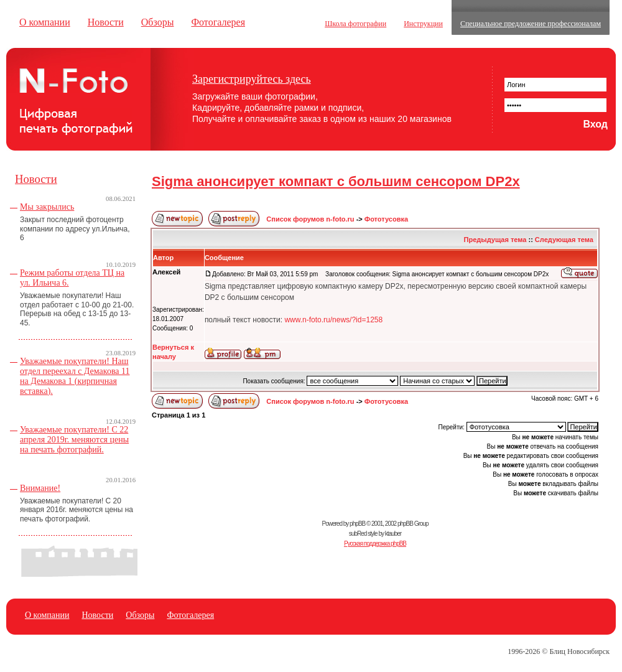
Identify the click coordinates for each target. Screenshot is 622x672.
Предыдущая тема (495, 240)
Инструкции (423, 24)
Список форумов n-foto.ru (310, 219)
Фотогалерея (218, 22)
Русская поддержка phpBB (375, 544)
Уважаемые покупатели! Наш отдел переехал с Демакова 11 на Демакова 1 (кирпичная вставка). (75, 376)
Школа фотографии (355, 24)
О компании (45, 22)
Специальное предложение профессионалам (531, 24)
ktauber (393, 534)
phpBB (357, 524)
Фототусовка (386, 219)
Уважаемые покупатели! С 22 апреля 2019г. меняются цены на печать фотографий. (74, 440)
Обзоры (158, 22)
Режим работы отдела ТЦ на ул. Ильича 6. (72, 278)
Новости (106, 22)
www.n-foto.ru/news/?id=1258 (333, 320)
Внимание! (40, 488)
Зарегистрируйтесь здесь (252, 79)
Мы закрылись (47, 207)
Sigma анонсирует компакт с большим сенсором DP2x (336, 181)
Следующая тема (564, 240)
